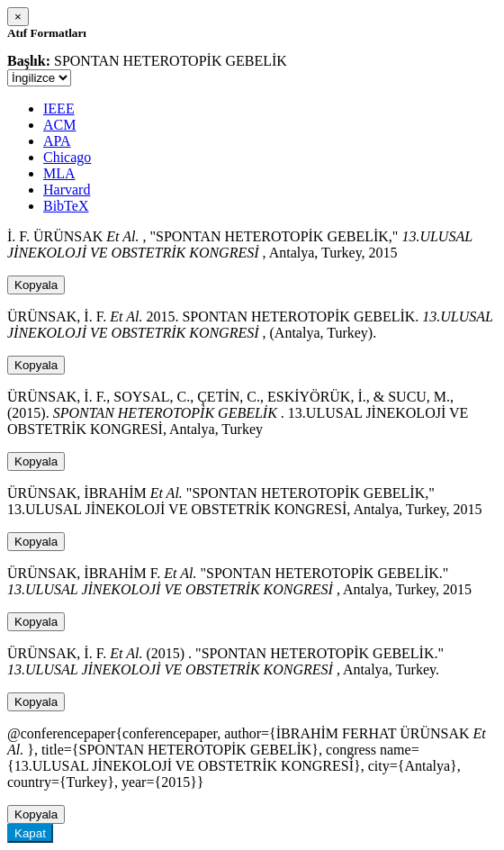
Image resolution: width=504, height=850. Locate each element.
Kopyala (36, 285)
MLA (59, 173)
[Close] (18, 17)
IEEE (59, 109)
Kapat (30, 833)
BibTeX (66, 206)
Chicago (67, 157)
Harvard (67, 190)
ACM (59, 125)
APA (57, 141)
